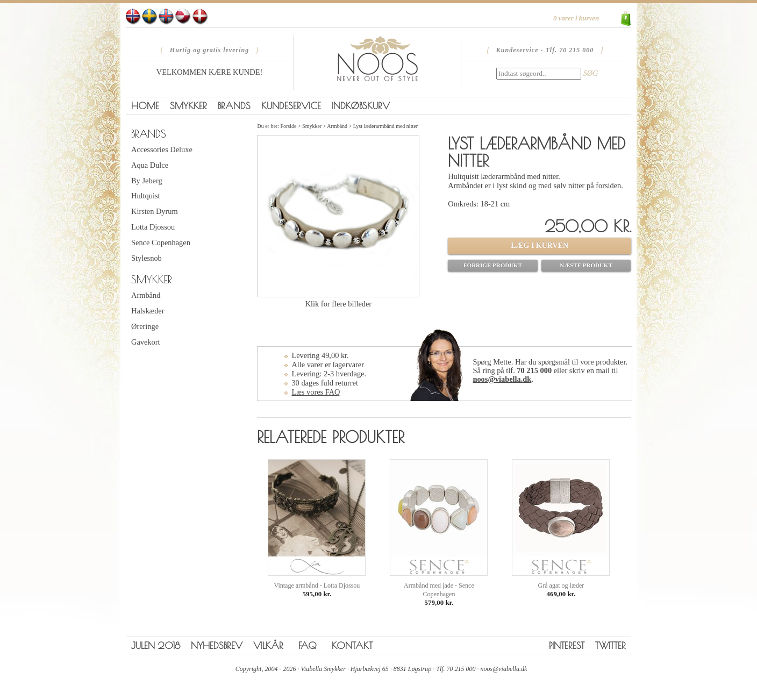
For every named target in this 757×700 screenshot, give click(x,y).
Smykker (188, 106)
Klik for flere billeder (338, 304)
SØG (591, 73)
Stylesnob (147, 258)
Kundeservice (291, 106)
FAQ (308, 645)
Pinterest (567, 645)
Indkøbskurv (361, 106)
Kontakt (352, 645)
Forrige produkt (493, 265)
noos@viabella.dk (502, 379)
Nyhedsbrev (217, 645)
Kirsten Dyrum (155, 211)
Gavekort (146, 342)
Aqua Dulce (150, 165)
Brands (234, 106)
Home (145, 106)
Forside (288, 126)
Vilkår (268, 645)
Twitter (610, 645)
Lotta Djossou (153, 227)
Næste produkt (586, 265)
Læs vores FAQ (316, 392)
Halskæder (148, 311)
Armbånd (146, 295)
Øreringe (145, 326)
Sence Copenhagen (161, 242)
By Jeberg (147, 181)
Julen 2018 (156, 645)
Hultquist (146, 196)
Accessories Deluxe (162, 149)
